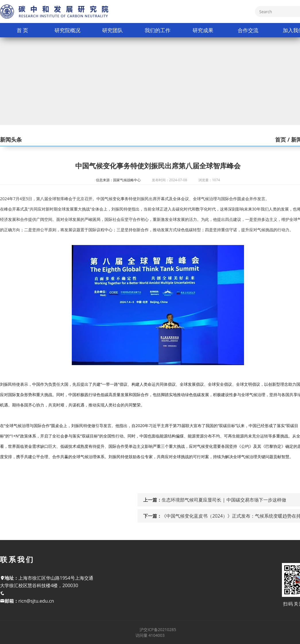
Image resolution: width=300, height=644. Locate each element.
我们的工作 (158, 30)
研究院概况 (67, 30)
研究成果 (203, 30)
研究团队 (113, 30)
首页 (280, 140)
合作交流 (248, 30)
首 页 (23, 30)
